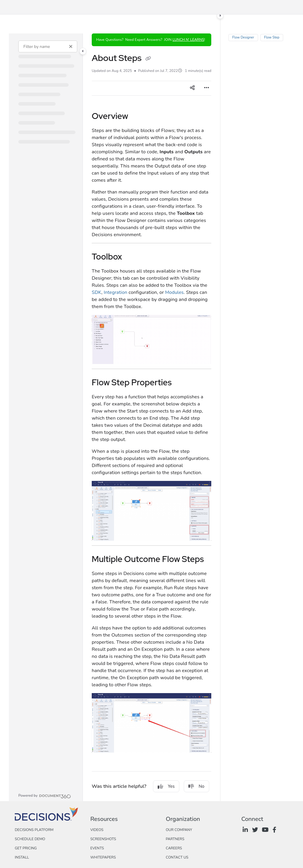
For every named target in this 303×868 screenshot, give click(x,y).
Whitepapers (103, 857)
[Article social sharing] (192, 88)
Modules (174, 292)
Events (97, 848)
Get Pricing (26, 848)
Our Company (179, 830)
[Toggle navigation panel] (83, 51)
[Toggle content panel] (220, 15)
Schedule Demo (30, 839)
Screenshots (103, 839)
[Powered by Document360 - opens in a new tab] (45, 795)
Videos (97, 830)
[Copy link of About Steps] (148, 59)
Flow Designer (243, 37)
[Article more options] (207, 88)
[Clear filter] (71, 46)
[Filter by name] (48, 46)
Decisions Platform (34, 830)
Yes (166, 786)
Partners (175, 839)
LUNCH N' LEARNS (188, 40)
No (196, 786)
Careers (174, 848)
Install (22, 857)
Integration (115, 292)
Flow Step (272, 37)
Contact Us (177, 857)
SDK (96, 292)
